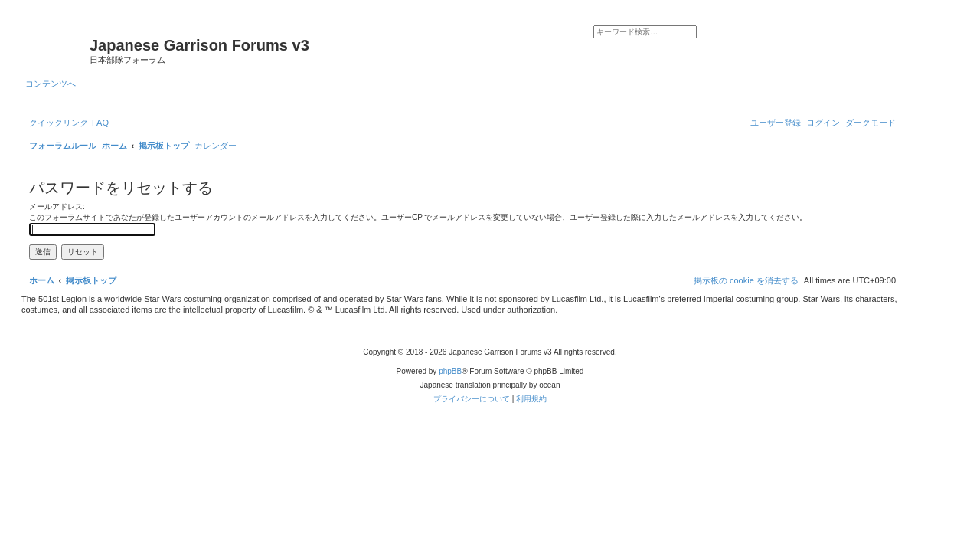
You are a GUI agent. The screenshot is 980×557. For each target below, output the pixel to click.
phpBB (450, 371)
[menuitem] (100, 123)
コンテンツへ (51, 84)
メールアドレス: (57, 206)
